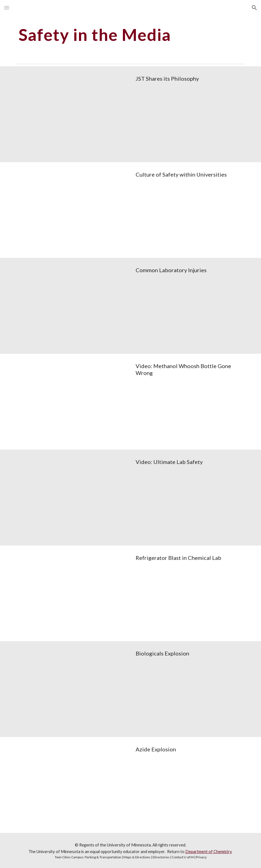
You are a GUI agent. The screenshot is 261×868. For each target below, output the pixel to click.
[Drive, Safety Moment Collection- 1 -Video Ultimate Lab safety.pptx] (72, 498)
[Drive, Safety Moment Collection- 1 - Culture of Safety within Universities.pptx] (72, 210)
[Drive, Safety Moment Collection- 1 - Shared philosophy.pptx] (72, 114)
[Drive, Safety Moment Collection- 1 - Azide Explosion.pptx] (72, 785)
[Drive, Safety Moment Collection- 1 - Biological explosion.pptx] (72, 689)
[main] (111, 35)
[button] (7, 8)
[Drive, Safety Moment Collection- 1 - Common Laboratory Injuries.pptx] (72, 306)
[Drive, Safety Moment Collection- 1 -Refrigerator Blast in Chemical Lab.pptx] (72, 593)
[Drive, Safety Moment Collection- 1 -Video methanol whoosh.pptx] (72, 402)
